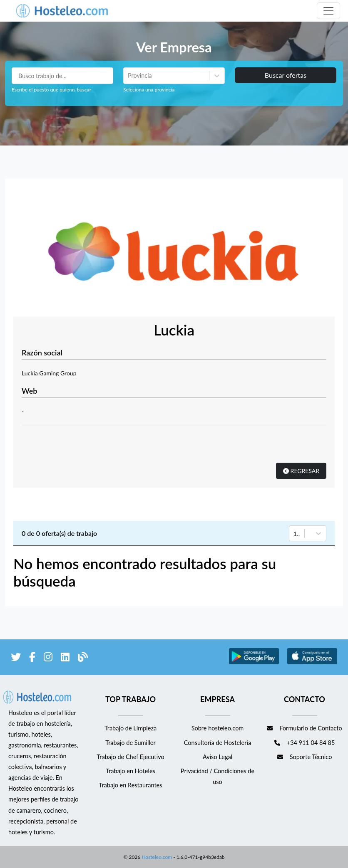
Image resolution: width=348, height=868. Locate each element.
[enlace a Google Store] (254, 663)
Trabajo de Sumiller (130, 743)
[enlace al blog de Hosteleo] (83, 658)
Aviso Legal (217, 757)
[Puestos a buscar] (62, 76)
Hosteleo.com (156, 857)
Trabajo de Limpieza (130, 728)
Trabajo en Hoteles (130, 771)
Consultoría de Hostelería (217, 743)
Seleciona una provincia (149, 90)
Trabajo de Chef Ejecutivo (130, 757)
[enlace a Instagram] (48, 658)
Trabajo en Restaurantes (130, 785)
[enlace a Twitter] (16, 658)
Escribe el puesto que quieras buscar (51, 90)
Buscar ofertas (286, 75)
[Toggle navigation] (328, 11)
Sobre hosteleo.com (218, 728)
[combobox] (129, 76)
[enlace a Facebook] (32, 658)
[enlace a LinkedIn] (65, 658)
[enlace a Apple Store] (312, 663)
